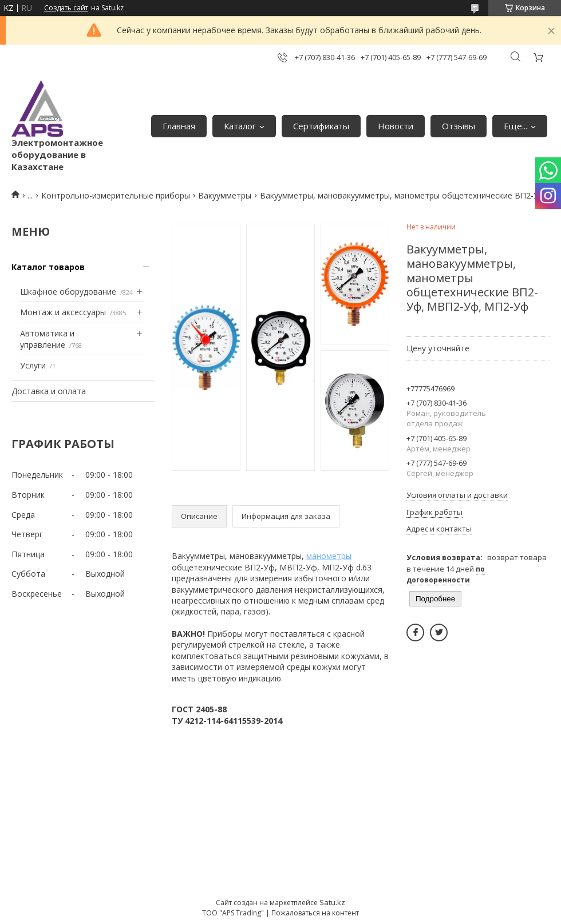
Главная (179, 126)
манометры (329, 556)
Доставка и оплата (49, 391)
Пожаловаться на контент (315, 913)
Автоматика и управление (47, 339)
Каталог (240, 126)
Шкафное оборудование (68, 292)
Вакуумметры (225, 195)
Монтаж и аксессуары (63, 312)
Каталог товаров (48, 267)
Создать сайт (66, 8)
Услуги (33, 365)
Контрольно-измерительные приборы (116, 195)
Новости (396, 126)
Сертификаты (321, 126)
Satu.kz (332, 902)
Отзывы (459, 126)
